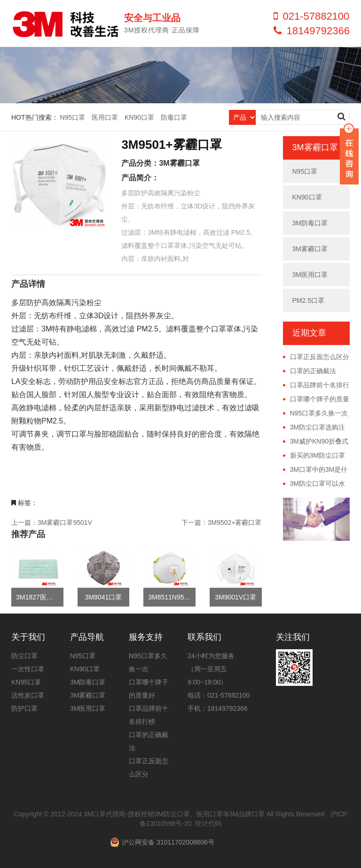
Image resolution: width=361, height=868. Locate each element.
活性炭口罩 (28, 695)
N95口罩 (72, 117)
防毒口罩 (174, 117)
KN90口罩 (139, 117)
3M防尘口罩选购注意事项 (314, 428)
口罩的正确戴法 (313, 371)
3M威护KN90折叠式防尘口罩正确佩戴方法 (316, 442)
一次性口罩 (28, 669)
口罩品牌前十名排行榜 (316, 385)
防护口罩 (24, 708)
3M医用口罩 (310, 275)
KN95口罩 (26, 682)
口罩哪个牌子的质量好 (316, 399)
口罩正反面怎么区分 (320, 357)
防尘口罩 (24, 656)
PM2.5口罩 (308, 300)
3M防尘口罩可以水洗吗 (314, 484)
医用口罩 (105, 117)
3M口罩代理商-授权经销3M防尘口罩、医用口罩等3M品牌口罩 (174, 814)
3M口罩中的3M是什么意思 (315, 470)
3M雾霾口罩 (179, 163)
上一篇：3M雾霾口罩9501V (52, 522)
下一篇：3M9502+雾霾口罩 (222, 522)
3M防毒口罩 (310, 223)
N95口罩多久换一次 (319, 413)
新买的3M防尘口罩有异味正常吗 (314, 456)
